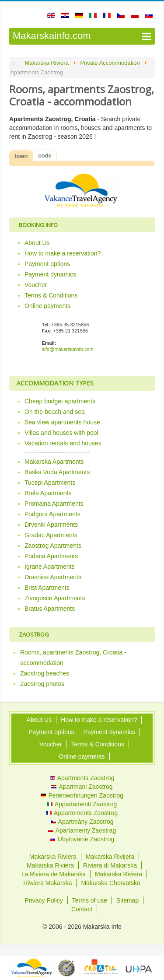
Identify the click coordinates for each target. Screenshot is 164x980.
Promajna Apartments (54, 504)
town (21, 156)
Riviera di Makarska (110, 865)
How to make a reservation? (63, 253)
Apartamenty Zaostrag (82, 830)
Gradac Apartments (51, 535)
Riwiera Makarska (47, 883)
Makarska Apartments (54, 462)
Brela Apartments (48, 493)
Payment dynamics (50, 274)
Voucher (36, 285)
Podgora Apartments (52, 514)
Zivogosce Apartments (55, 598)
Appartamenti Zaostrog (82, 804)
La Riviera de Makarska (54, 874)
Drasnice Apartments (53, 577)
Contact (82, 909)
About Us (37, 243)
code (45, 156)
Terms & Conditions (51, 295)
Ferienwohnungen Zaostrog (82, 795)
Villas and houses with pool (61, 433)
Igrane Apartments (49, 567)
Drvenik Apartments (51, 525)
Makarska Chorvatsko (110, 883)
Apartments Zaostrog (82, 778)
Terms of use (90, 900)
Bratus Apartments (50, 609)
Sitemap (127, 900)
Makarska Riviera (53, 857)
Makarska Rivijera (110, 857)
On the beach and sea (55, 412)
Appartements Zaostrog (82, 813)
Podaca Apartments (51, 556)
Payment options (47, 264)
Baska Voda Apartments (57, 472)
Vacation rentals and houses (63, 443)
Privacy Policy (44, 900)
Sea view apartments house (62, 422)
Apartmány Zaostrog (82, 822)
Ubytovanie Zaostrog (82, 839)
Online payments (47, 306)
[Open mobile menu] (82, 36)
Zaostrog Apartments (53, 546)
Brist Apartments (47, 588)
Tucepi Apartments (50, 483)
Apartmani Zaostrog (82, 787)
